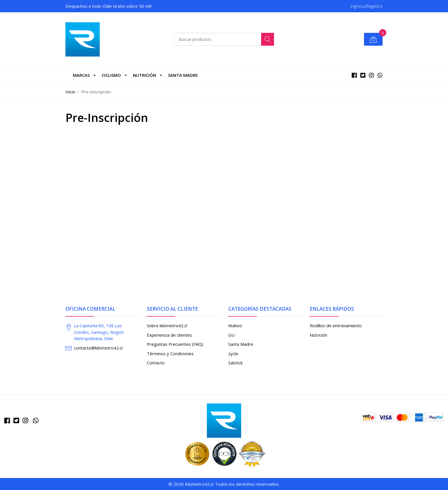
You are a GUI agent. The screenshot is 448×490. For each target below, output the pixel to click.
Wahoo (235, 326)
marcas (81, 75)
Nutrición (144, 75)
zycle (233, 354)
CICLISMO (111, 75)
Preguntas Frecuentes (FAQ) (175, 344)
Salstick (235, 363)
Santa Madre (183, 75)
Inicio (70, 92)
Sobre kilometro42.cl (167, 326)
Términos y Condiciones (170, 354)
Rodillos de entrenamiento (336, 326)
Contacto (156, 363)
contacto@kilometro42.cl (98, 348)
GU (231, 335)
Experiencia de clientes (169, 335)
